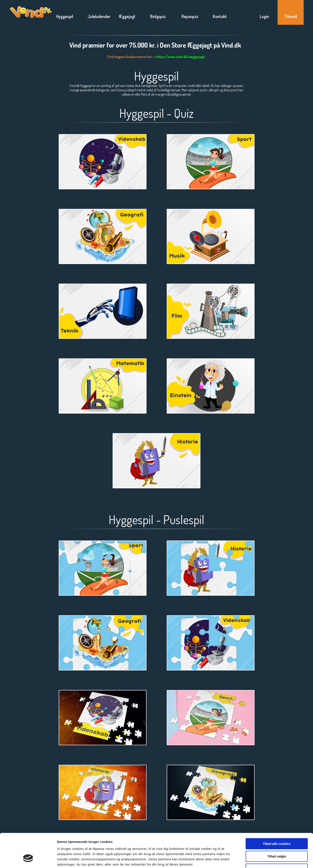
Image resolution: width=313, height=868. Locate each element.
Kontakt (220, 16)
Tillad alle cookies (277, 815)
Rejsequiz (190, 16)
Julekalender (99, 16)
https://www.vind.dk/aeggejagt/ (181, 57)
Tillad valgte (277, 828)
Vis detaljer (226, 859)
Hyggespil (65, 16)
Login (264, 16)
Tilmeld (291, 16)
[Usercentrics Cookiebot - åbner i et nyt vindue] (28, 860)
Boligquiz (158, 16)
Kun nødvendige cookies (277, 840)
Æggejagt (127, 16)
